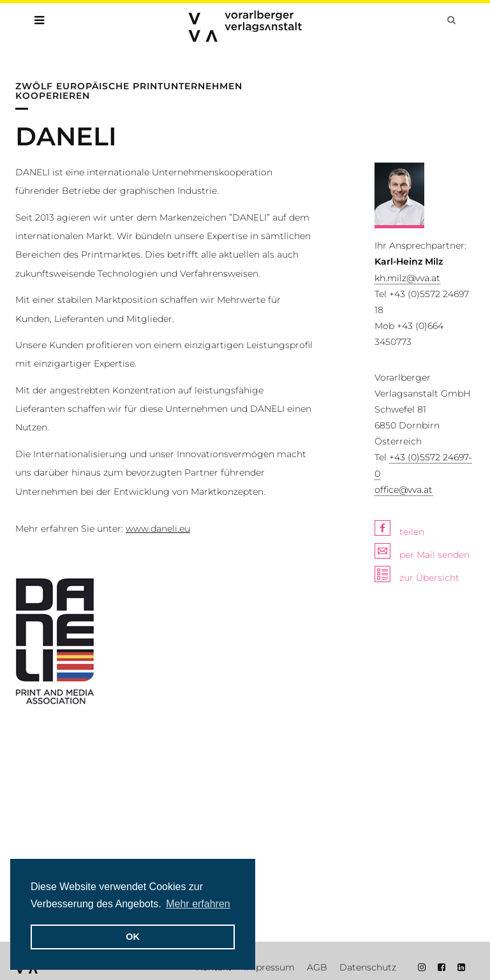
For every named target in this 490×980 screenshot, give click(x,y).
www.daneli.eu (158, 529)
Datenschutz (368, 967)
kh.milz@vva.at (407, 278)
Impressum (269, 967)
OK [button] (133, 937)
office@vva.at (404, 490)
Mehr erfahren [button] (198, 904)
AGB (317, 967)
